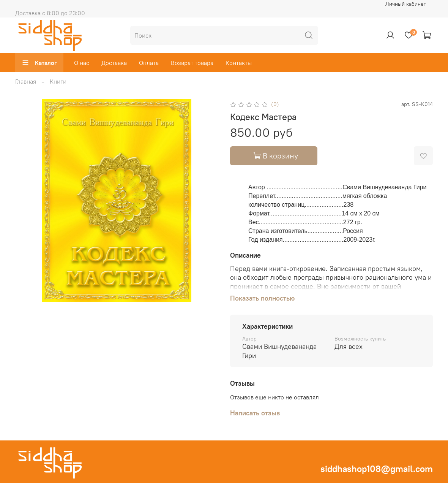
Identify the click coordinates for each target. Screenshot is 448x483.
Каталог (39, 63)
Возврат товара (192, 63)
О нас (82, 63)
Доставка (114, 63)
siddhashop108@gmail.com (377, 469)
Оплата (149, 63)
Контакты (239, 63)
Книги (58, 81)
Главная (26, 81)
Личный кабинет (406, 4)
